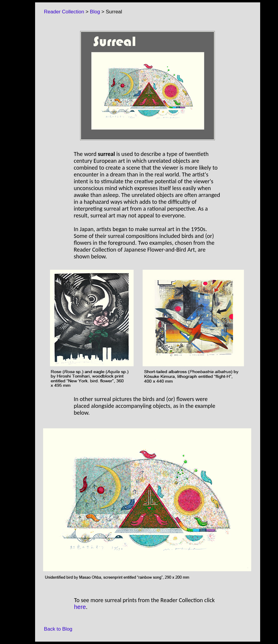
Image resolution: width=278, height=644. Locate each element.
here (80, 607)
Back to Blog (55, 629)
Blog (95, 12)
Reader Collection (61, 12)
